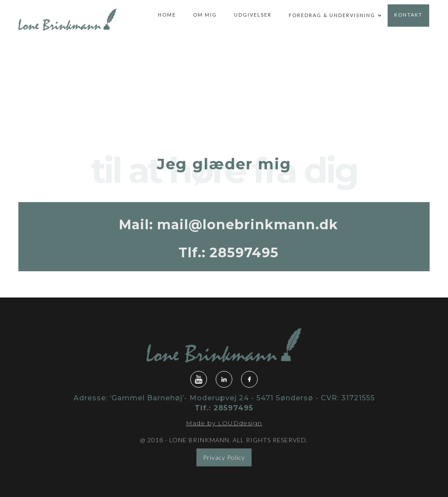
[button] (332, 16)
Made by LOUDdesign (224, 423)
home (167, 15)
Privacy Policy (224, 457)
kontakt (408, 15)
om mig (205, 15)
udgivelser (253, 15)
